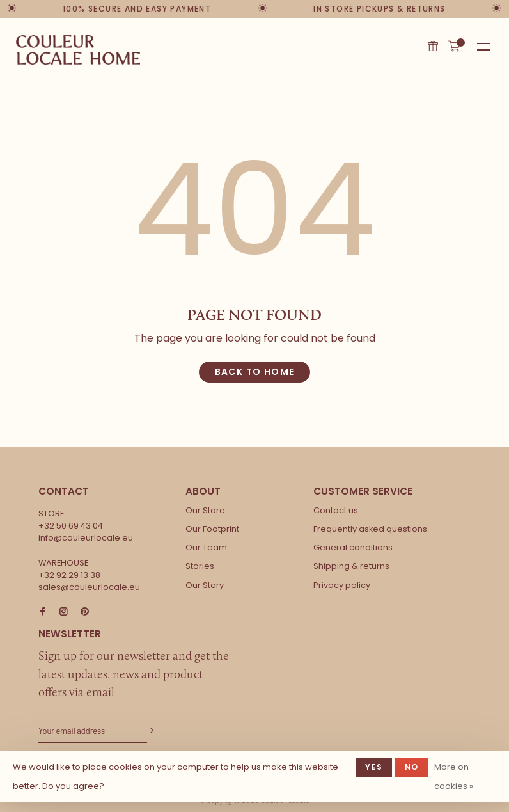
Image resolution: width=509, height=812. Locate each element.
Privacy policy (342, 585)
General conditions (353, 547)
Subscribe (151, 731)
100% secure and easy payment (137, 9)
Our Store (205, 510)
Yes (374, 767)
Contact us (336, 510)
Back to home (255, 372)
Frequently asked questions (370, 529)
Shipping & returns (351, 566)
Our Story (205, 585)
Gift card (433, 46)
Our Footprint (212, 529)
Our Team (206, 547)
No (411, 767)
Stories (200, 566)
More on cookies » (454, 776)
